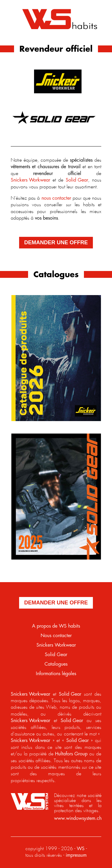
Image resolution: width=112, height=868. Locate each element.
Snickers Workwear (30, 180)
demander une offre (56, 242)
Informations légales (56, 674)
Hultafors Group (71, 754)
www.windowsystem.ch (78, 819)
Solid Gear (77, 180)
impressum (76, 855)
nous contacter (56, 198)
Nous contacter (56, 636)
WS (81, 849)
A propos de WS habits (56, 626)
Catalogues (56, 664)
